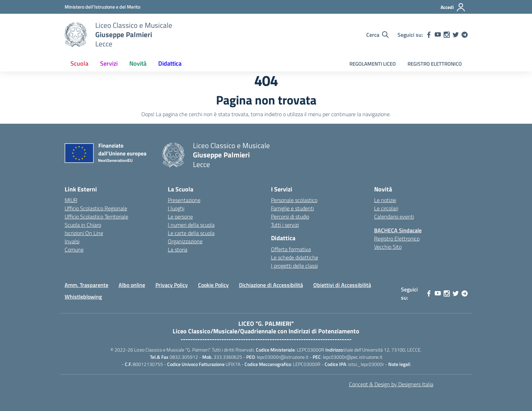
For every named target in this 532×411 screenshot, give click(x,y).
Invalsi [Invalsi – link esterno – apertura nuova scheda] (72, 241)
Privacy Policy (172, 285)
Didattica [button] (170, 63)
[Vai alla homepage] (76, 35)
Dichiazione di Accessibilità (271, 285)
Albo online (132, 285)
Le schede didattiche (295, 257)
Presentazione (184, 200)
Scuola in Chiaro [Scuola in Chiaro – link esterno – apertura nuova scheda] (83, 225)
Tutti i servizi (285, 225)
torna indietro (266, 114)
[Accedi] (453, 7)
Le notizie (385, 200)
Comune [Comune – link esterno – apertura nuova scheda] (74, 249)
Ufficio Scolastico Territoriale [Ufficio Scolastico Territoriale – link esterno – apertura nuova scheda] (96, 216)
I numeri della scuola (191, 225)
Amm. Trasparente (86, 285)
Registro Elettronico (397, 238)
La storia (178, 249)
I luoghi (176, 208)
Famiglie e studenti (292, 208)
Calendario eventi (394, 216)
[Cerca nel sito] (377, 35)
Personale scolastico (294, 200)
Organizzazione (185, 241)
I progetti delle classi (294, 266)
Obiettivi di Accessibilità (342, 285)
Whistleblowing (83, 297)
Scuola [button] (79, 63)
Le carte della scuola (191, 233)
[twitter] (456, 35)
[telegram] (465, 35)
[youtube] (438, 35)
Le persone (180, 216)
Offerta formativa (291, 249)
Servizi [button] (109, 63)
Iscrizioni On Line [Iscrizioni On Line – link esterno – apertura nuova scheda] (84, 233)
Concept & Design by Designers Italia (391, 384)
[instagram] (447, 35)
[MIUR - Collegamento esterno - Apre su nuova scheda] (102, 7)
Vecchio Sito (388, 247)
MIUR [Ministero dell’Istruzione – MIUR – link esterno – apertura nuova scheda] (71, 200)
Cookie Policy (213, 285)
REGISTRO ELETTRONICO (435, 64)
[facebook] (429, 35)
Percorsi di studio (290, 216)
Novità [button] (138, 63)
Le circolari (386, 208)
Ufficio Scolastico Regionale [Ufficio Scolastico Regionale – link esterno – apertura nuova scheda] (96, 208)
